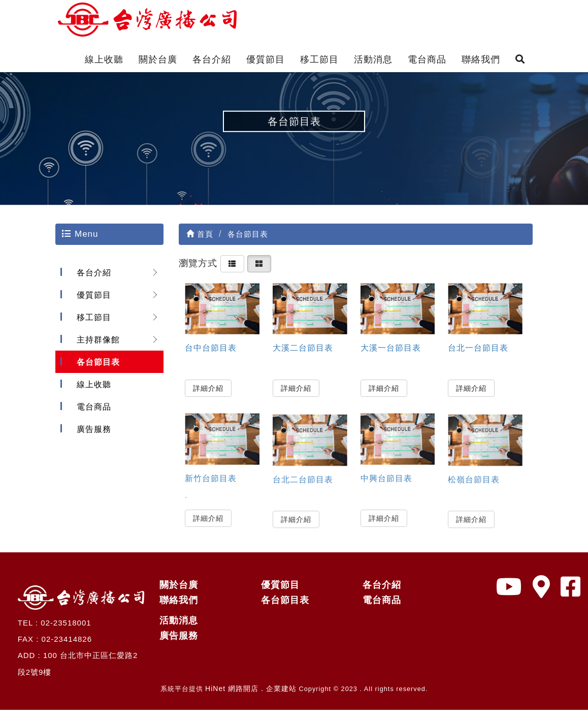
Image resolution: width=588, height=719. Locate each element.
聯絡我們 (481, 59)
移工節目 (319, 59)
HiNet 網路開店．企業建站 (251, 698)
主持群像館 (95, 348)
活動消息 (373, 59)
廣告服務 (91, 438)
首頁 (200, 243)
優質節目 (266, 59)
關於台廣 (158, 59)
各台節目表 (95, 371)
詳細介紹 (208, 396)
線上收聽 (104, 59)
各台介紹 (212, 59)
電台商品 (427, 59)
